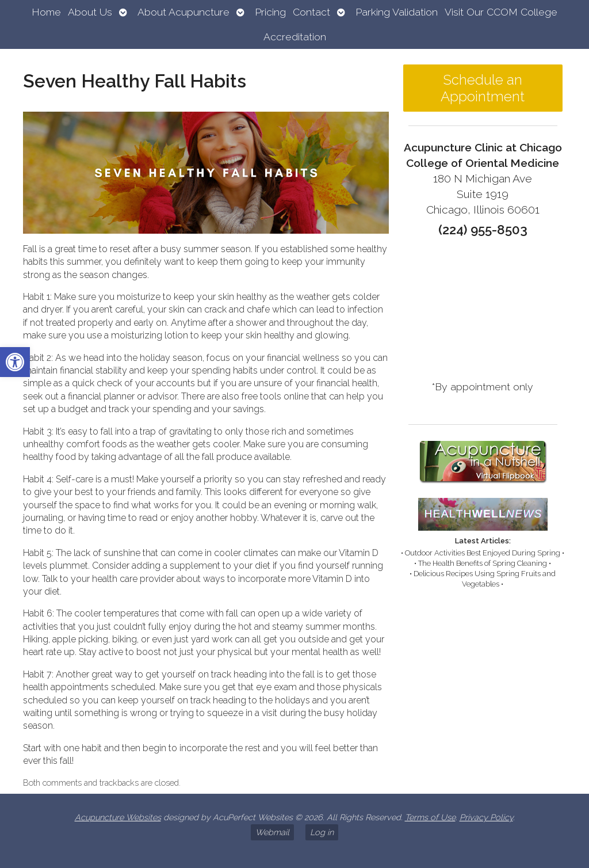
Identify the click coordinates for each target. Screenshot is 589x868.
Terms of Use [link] (430, 817)
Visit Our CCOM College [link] (501, 12)
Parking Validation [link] (397, 12)
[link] (15, 362)
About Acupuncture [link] (183, 12)
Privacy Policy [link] (486, 817)
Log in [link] (322, 832)
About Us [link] (90, 12)
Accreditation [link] (295, 37)
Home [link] (46, 12)
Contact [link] (311, 12)
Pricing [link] (270, 12)
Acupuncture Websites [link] (118, 817)
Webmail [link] (272, 832)
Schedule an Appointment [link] (483, 88)
